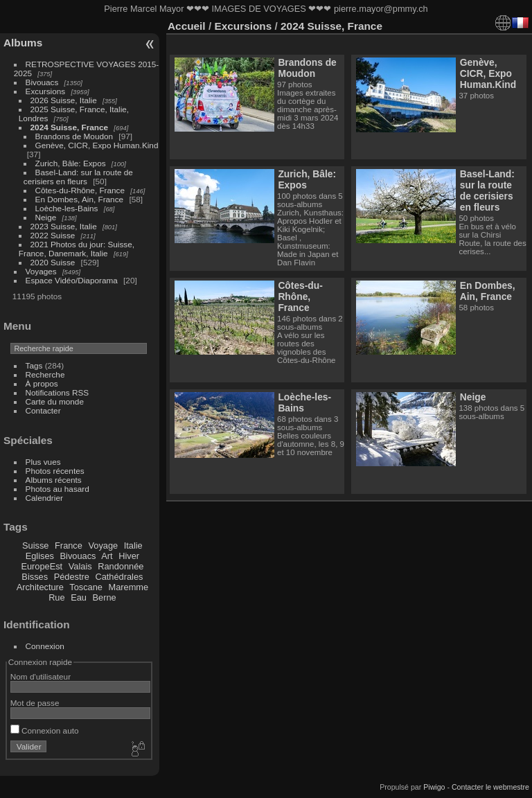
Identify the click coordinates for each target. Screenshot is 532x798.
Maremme (129, 587)
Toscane (86, 587)
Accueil (187, 26)
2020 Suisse (53, 262)
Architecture (40, 587)
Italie (133, 546)
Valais (80, 566)
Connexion (45, 646)
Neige (46, 217)
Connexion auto (45, 730)
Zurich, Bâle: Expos (71, 163)
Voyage (103, 546)
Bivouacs (42, 82)
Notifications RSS (57, 392)
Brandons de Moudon (74, 136)
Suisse (35, 546)
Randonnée (121, 566)
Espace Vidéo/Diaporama (72, 280)
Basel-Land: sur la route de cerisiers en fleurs (78, 177)
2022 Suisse (53, 235)
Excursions (46, 91)
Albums (23, 43)
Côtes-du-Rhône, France (80, 190)
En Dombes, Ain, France (80, 199)
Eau (79, 597)
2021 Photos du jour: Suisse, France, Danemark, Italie (77, 249)
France (69, 546)
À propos (42, 383)
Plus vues (43, 462)
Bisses (35, 577)
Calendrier (44, 498)
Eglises (40, 556)
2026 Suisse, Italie (64, 100)
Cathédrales (119, 577)
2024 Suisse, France (70, 127)
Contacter (43, 410)
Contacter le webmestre (490, 787)
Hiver (129, 556)
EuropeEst (42, 566)
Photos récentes (55, 471)
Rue (56, 597)
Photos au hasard (57, 489)
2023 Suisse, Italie (64, 226)
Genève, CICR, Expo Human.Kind (97, 145)
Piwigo (434, 787)
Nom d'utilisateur (41, 676)
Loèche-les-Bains (67, 208)
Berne (105, 597)
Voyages (41, 271)
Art (107, 556)
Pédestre (72, 577)
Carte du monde (55, 401)
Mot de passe (35, 703)
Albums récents (54, 480)
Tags (34, 365)
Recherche (45, 374)
